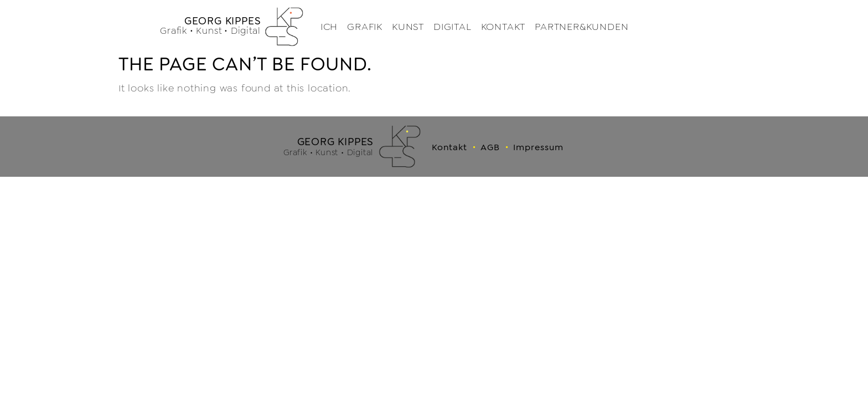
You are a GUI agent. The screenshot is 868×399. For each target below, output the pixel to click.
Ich (329, 27)
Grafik (365, 27)
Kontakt (503, 27)
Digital (453, 27)
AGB (490, 147)
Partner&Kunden (582, 27)
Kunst (408, 27)
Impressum (538, 147)
